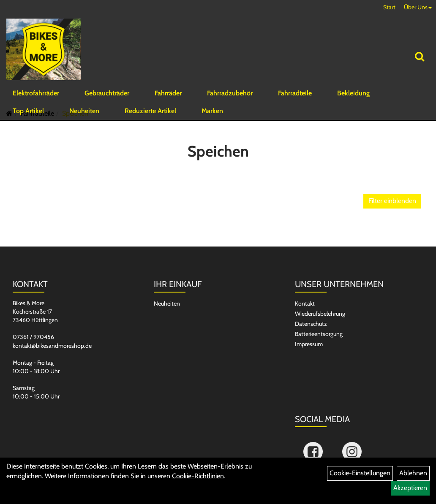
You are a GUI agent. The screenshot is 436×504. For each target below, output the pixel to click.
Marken (212, 117)
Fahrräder (168, 99)
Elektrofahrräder (36, 99)
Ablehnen (413, 473)
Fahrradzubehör (230, 99)
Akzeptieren (410, 488)
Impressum (309, 366)
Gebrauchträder (107, 99)
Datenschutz (311, 345)
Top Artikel (28, 117)
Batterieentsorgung (319, 355)
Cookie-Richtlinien (198, 476)
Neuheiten (84, 117)
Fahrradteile (295, 99)
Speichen (75, 135)
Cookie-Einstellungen (360, 473)
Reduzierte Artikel (150, 117)
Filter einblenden (392, 222)
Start (389, 7)
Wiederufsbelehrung (320, 335)
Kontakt (305, 325)
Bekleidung (353, 99)
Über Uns (418, 7)
